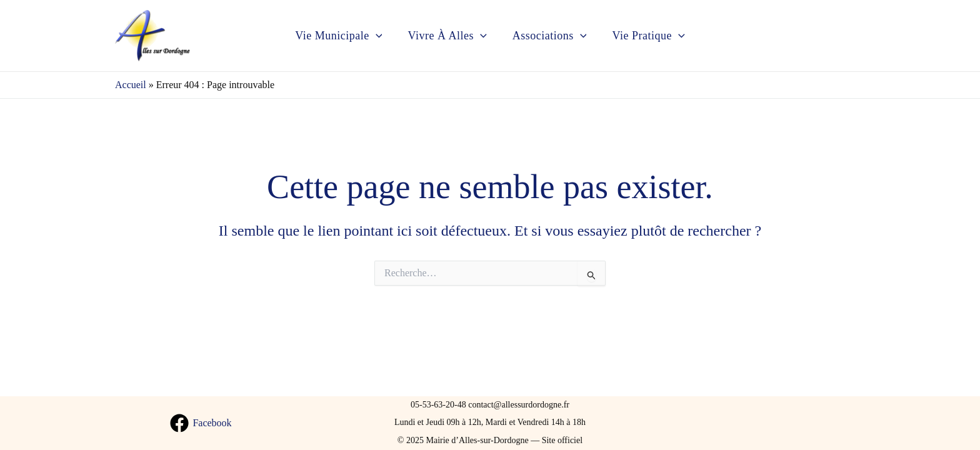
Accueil (131, 85)
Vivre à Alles (446, 36)
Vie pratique (651, 36)
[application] (373, 36)
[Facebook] (201, 423)
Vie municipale (336, 36)
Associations (550, 36)
